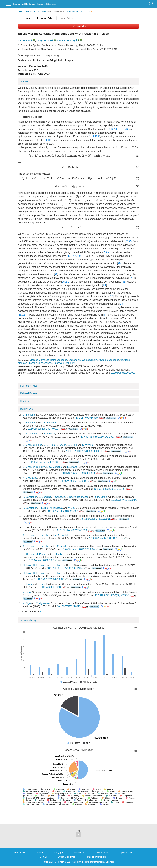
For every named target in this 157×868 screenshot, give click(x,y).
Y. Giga (27, 592)
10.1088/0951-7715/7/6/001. (99, 519)
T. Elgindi (43, 508)
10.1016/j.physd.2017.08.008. (75, 530)
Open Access (126, 853)
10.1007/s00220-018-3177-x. (113, 489)
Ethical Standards (67, 857)
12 (112, 129)
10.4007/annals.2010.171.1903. (102, 437)
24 (127, 241)
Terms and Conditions (96, 857)
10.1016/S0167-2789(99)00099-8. (81, 473)
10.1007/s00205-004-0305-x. (78, 481)
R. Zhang (72, 467)
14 (115, 129)
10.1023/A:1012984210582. (53, 579)
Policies (40, 853)
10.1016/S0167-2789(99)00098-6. (88, 451)
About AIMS (20, 853)
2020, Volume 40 (27, 12)
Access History (28, 620)
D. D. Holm (50, 445)
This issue (25, 18)
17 (73, 256)
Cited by (25, 401)
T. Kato (41, 584)
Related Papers (29, 393)
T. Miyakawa (43, 603)
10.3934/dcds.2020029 (79, 12)
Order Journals (102, 853)
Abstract (25, 82)
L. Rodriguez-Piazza (77, 497)
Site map (49, 862)
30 (79, 256)
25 (20, 315)
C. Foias (38, 445)
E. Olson (62, 445)
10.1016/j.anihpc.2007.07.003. (48, 429)
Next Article (68, 18)
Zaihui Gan (25, 41)
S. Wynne (87, 445)
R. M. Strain (100, 497)
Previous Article (45, 18)
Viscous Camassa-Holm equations (48, 360)
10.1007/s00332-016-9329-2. (66, 511)
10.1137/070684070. (91, 418)
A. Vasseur (49, 434)
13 (119, 129)
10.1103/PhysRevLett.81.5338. (48, 462)
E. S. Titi (72, 445)
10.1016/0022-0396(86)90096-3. (116, 595)
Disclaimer (79, 853)
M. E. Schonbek (49, 423)
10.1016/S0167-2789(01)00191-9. (69, 568)
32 (23, 315)
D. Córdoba (45, 497)
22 (76, 256)
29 (119, 263)
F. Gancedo (59, 497)
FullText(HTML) (29, 386)
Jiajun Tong (68, 41)
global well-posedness (40, 363)
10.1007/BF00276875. (73, 606)
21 (119, 249)
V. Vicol (72, 508)
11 (46, 140)
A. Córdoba (29, 535)
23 (130, 241)
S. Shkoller (57, 554)
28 (110, 238)
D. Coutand (29, 554)
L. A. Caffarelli (30, 434)
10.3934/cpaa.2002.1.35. (45, 560)
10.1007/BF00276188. (54, 587)
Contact (44, 857)
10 (49, 140)
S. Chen (27, 445)
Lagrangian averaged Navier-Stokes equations (94, 360)
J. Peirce (41, 554)
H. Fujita (27, 584)
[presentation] (93, 95)
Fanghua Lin (44, 41)
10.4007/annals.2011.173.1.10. (82, 549)
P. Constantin (30, 497)
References (27, 409)
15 (63, 282)
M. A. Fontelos (62, 535)
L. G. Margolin (54, 467)
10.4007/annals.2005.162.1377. (110, 538)
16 (69, 256)
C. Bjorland (29, 415)
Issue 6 (42, 12)
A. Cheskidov (30, 478)
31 (124, 282)
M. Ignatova (56, 508)
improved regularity (64, 363)
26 (126, 129)
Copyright (59, 853)
